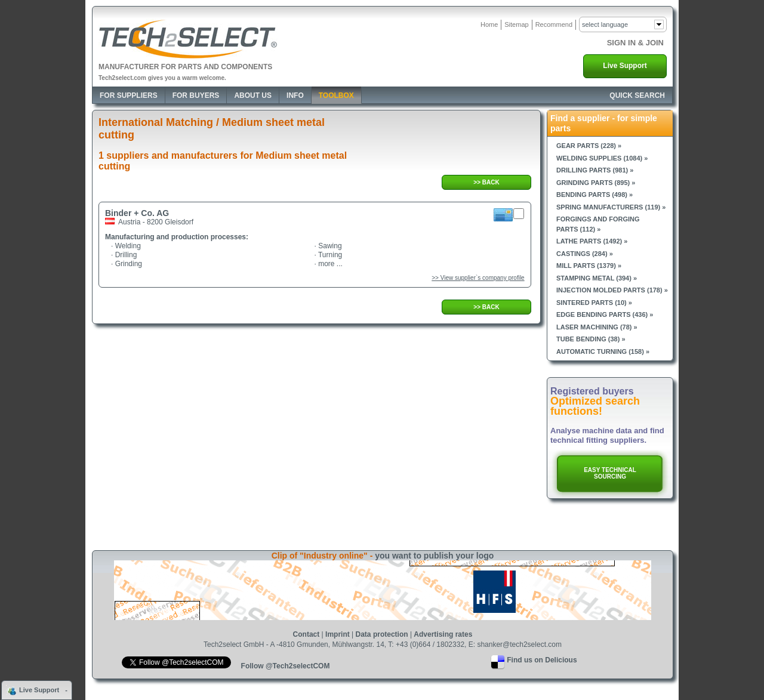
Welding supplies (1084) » (602, 158)
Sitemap (516, 24)
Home (489, 24)
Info (295, 95)
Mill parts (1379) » (589, 266)
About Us (253, 95)
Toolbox (336, 95)
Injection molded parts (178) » (612, 290)
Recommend (554, 24)
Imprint (338, 634)
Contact (306, 634)
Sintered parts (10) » (594, 303)
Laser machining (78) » (597, 327)
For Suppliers (129, 95)
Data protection (382, 634)
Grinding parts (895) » (596, 183)
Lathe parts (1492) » (592, 241)
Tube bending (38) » (591, 339)
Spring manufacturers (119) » (611, 207)
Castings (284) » (585, 254)
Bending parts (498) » (594, 195)
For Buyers (196, 95)
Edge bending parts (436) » (605, 314)
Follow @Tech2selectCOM (286, 666)
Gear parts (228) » (589, 146)
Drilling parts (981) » (595, 170)
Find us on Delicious (542, 660)
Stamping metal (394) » (597, 278)
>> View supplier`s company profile (478, 278)
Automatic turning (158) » (603, 351)
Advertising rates (443, 634)
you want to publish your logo (434, 556)
